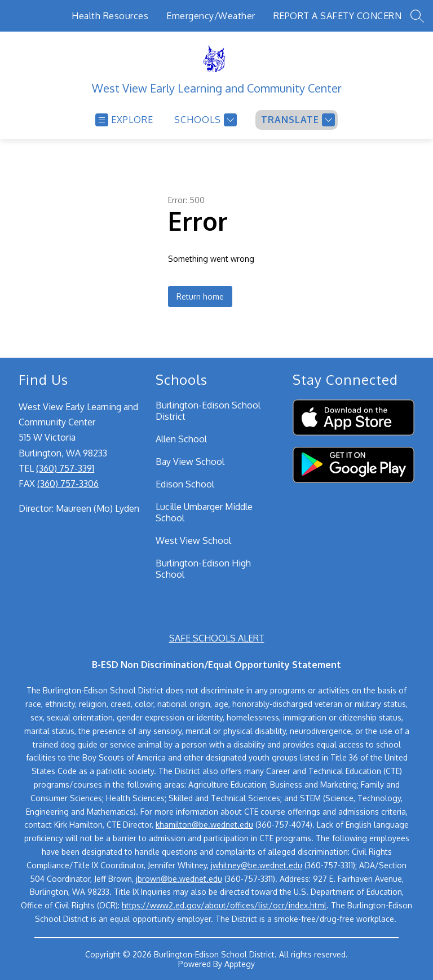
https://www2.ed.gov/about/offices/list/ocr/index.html (224, 905)
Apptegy (240, 964)
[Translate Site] (297, 120)
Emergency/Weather (211, 16)
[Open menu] (124, 120)
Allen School (181, 439)
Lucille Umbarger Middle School (204, 512)
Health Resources (110, 16)
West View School (193, 540)
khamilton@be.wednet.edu (204, 825)
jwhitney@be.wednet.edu (257, 865)
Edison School (185, 484)
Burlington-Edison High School (203, 569)
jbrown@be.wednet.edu (179, 879)
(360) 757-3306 (68, 484)
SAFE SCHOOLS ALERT (217, 638)
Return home (200, 296)
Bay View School (190, 462)
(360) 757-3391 (65, 468)
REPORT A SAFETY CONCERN (338, 16)
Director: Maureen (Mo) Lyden (79, 508)
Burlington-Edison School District (208, 411)
